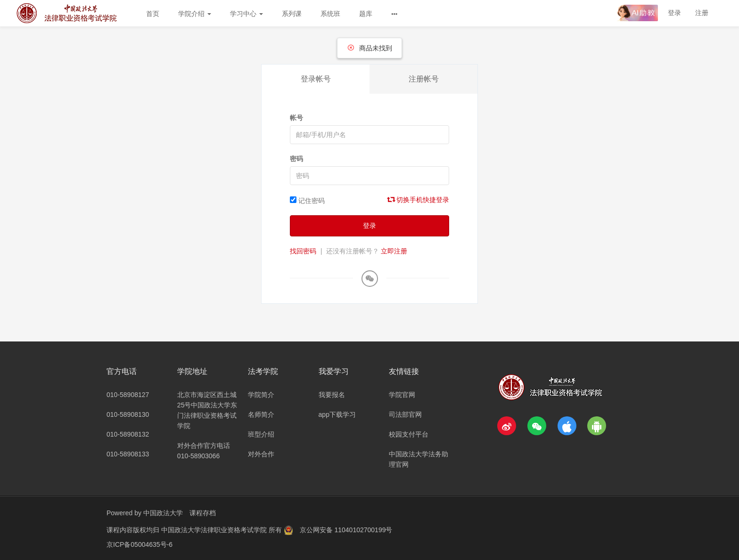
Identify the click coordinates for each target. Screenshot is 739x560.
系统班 (330, 14)
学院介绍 (195, 14)
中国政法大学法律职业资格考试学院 (215, 529)
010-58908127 (128, 395)
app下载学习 (337, 414)
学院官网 (402, 395)
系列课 (292, 14)
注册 (702, 13)
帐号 (296, 118)
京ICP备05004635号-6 (140, 544)
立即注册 (394, 251)
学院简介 (261, 395)
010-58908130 (128, 414)
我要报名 (332, 395)
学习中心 (246, 14)
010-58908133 (128, 454)
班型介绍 (261, 434)
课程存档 (203, 513)
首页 (153, 14)
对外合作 (261, 454)
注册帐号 (424, 79)
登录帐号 (316, 79)
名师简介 (261, 414)
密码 (296, 159)
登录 (674, 13)
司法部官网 (405, 414)
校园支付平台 (409, 434)
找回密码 (303, 251)
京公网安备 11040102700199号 (346, 529)
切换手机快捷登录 (419, 200)
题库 (366, 14)
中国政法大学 (163, 513)
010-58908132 (128, 434)
